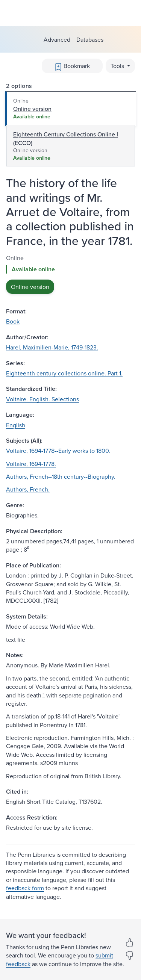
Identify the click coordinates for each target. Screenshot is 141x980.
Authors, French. (28, 489)
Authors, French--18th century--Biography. (61, 476)
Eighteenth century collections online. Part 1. (64, 373)
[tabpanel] (70, 274)
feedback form (25, 888)
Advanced (57, 39)
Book (13, 321)
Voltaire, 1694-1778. (31, 464)
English (16, 425)
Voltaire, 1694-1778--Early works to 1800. (58, 451)
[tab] (70, 109)
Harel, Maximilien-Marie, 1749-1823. (52, 347)
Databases (90, 39)
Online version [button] (30, 287)
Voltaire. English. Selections (42, 399)
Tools (118, 66)
